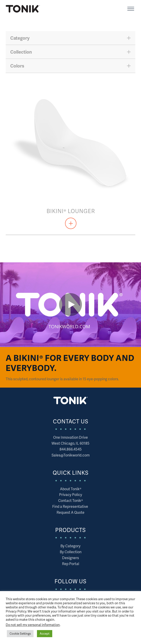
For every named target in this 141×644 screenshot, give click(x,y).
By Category (70, 546)
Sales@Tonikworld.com (71, 455)
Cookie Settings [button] (20, 634)
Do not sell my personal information (33, 625)
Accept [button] (45, 634)
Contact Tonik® (70, 500)
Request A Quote (70, 512)
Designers (70, 558)
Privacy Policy (71, 494)
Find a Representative (70, 506)
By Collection (71, 552)
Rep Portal (71, 564)
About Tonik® (71, 489)
